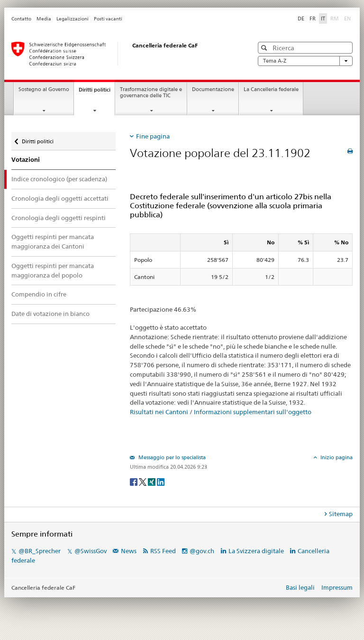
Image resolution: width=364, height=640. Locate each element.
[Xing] (152, 481)
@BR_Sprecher (40, 551)
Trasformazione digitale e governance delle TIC (151, 93)
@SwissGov (91, 551)
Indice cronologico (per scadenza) (59, 179)
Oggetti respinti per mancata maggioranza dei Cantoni (53, 241)
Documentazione (213, 89)
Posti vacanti (108, 19)
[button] (265, 48)
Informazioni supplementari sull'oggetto (253, 412)
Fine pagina (153, 136)
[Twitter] (143, 481)
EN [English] (347, 19)
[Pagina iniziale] (123, 54)
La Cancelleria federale (271, 89)
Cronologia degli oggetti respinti (59, 218)
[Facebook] (134, 481)
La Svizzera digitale (256, 551)
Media (44, 19)
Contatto (21, 19)
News (129, 551)
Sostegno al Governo (44, 89)
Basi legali (300, 587)
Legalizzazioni (73, 19)
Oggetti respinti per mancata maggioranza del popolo (53, 270)
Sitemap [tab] (341, 514)
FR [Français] (313, 19)
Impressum (337, 587)
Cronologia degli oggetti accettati (60, 198)
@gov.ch (202, 551)
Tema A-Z (305, 61)
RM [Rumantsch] (335, 19)
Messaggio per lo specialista (171, 457)
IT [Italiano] (323, 19)
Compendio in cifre (39, 294)
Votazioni (26, 160)
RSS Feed (163, 551)
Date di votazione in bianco (50, 314)
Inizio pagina (336, 457)
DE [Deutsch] (301, 19)
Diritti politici (97, 92)
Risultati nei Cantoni (159, 412)
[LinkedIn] (161, 481)
